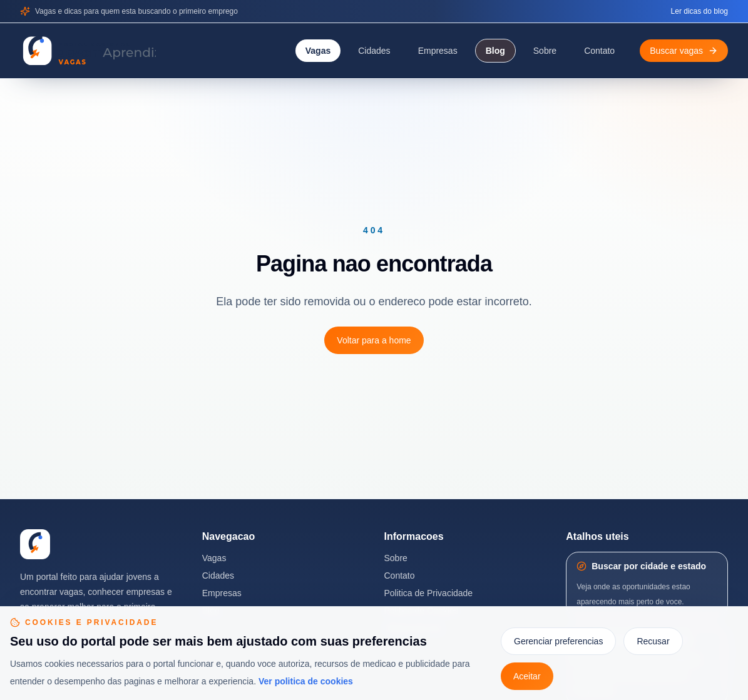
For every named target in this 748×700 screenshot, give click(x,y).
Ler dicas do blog (699, 11)
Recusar (653, 641)
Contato (599, 51)
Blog (495, 51)
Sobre (545, 51)
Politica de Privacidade (429, 593)
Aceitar (527, 676)
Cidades (374, 51)
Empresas (438, 51)
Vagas (318, 51)
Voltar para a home (374, 340)
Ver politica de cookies (306, 681)
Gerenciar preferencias (558, 641)
